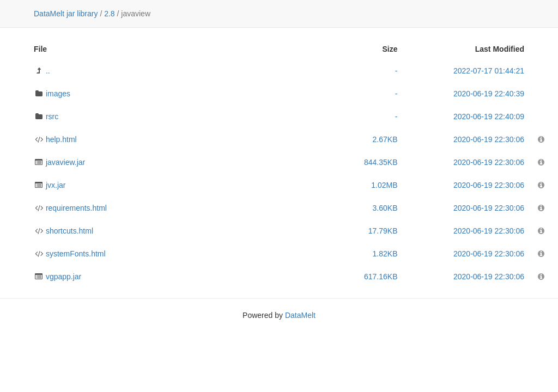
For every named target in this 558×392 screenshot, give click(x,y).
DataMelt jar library (66, 14)
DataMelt (300, 315)
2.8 (109, 14)
